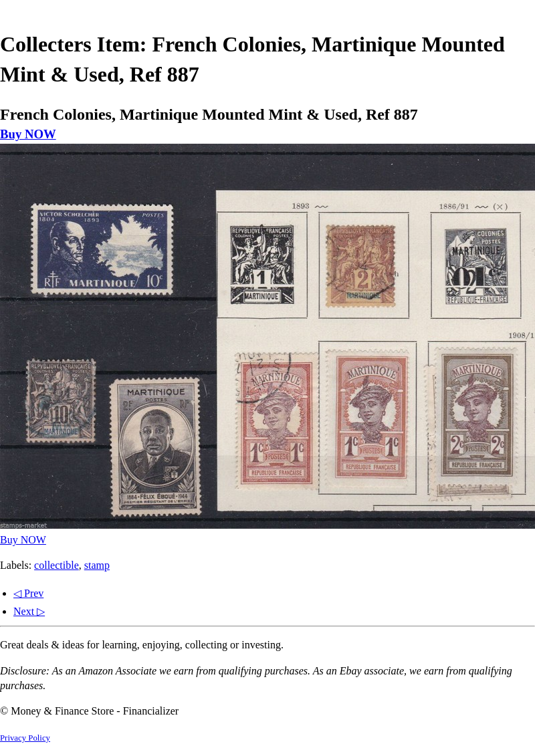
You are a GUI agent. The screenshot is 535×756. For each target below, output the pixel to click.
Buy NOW (28, 134)
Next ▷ (29, 611)
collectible (57, 565)
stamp (97, 565)
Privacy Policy (25, 738)
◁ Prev (28, 593)
